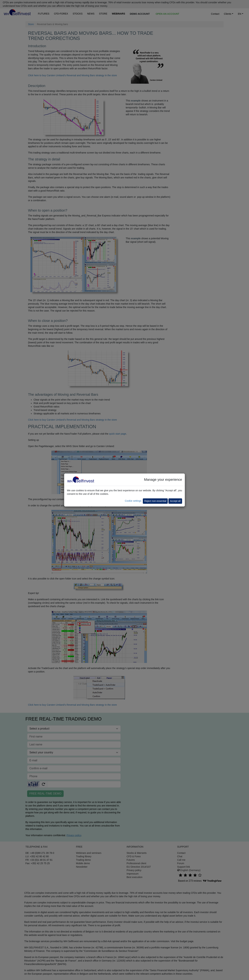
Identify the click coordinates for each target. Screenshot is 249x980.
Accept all (175, 501)
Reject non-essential (155, 501)
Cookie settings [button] (133, 501)
